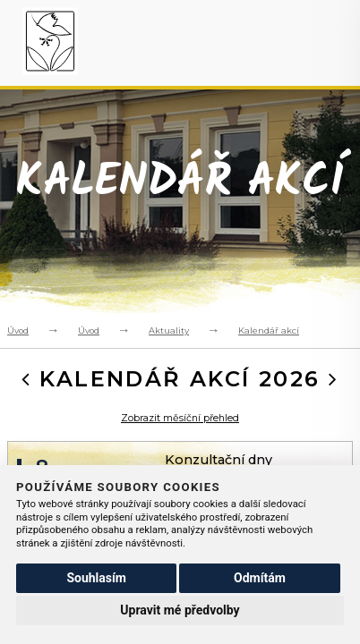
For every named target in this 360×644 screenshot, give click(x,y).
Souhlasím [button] (96, 578)
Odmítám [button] (260, 578)
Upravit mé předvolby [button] (180, 610)
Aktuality (169, 330)
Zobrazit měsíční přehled (180, 418)
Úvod (18, 330)
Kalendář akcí (269, 330)
